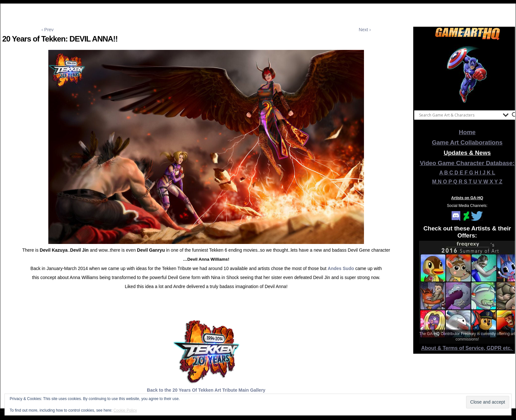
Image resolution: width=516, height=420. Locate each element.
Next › (365, 30)
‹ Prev (48, 30)
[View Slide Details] (467, 74)
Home (467, 132)
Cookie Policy (125, 410)
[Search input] (459, 115)
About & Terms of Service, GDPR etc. (467, 348)
